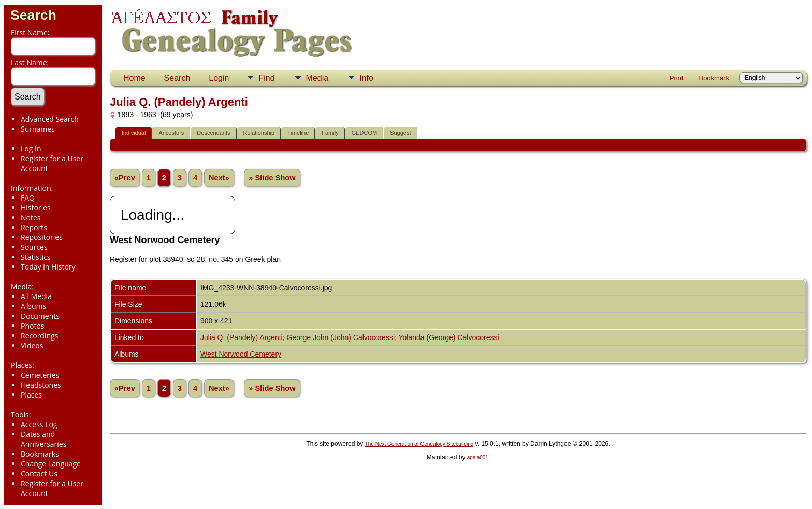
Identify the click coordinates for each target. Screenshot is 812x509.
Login (219, 78)
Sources (34, 247)
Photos (33, 326)
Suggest (400, 133)
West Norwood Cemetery (241, 354)
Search (33, 15)
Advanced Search (50, 119)
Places (31, 395)
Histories (36, 208)
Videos (32, 345)
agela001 (478, 457)
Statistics (36, 257)
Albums (33, 306)
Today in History (48, 267)
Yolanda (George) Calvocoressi (449, 337)
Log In (31, 149)
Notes (31, 217)
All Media (36, 296)
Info (366, 78)
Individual (134, 133)
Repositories (42, 237)
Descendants (213, 133)
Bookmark (714, 78)
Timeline (298, 133)
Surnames (38, 129)
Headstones (41, 385)
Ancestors (171, 133)
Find (266, 78)
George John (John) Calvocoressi (340, 337)
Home (134, 78)
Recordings (39, 336)
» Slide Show (272, 178)
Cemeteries (40, 375)
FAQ (28, 198)
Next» (219, 178)
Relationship (259, 133)
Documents (40, 316)
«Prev (125, 178)
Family (330, 133)
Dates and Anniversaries (44, 439)
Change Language (51, 464)
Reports (34, 227)
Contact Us (39, 473)
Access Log (39, 424)
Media (317, 78)
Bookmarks (40, 454)
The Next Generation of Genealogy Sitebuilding (419, 444)
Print (677, 78)
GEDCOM (365, 133)
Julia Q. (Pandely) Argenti (242, 337)
